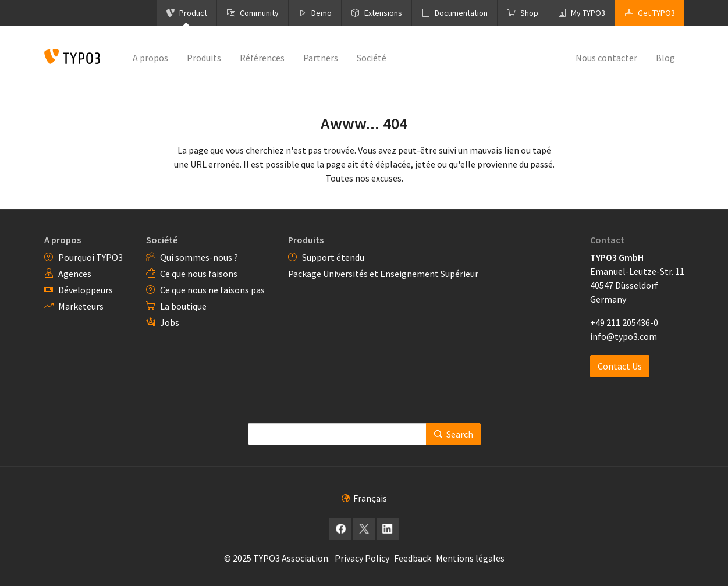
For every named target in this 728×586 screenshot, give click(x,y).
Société (162, 240)
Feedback (413, 558)
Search (453, 434)
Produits (306, 240)
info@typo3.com (624, 336)
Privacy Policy (362, 558)
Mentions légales (470, 558)
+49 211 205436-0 (624, 322)
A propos (63, 240)
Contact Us (620, 366)
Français (364, 498)
